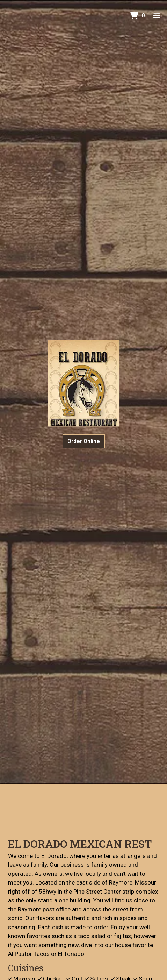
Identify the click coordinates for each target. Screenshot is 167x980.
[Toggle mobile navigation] (157, 16)
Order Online (84, 441)
